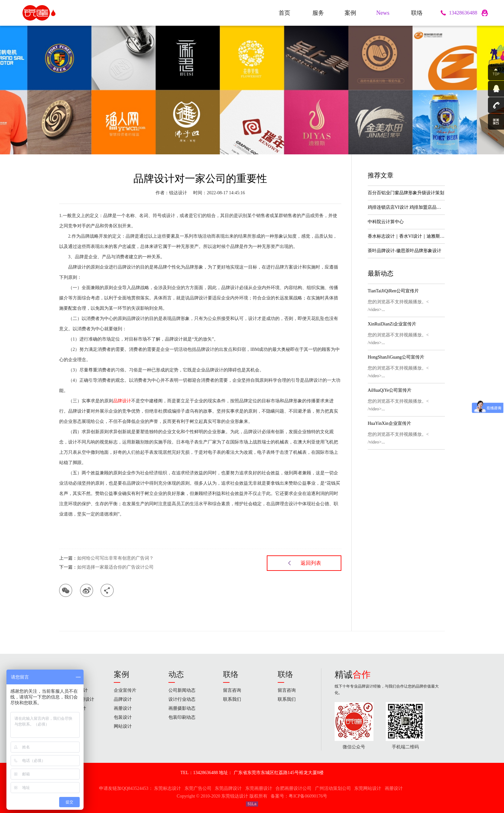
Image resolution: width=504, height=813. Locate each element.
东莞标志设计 (167, 788)
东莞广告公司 (198, 788)
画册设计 (123, 708)
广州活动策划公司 (333, 788)
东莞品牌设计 (228, 788)
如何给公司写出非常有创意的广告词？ (115, 558)
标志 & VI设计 (73, 690)
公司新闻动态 (182, 690)
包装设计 (123, 717)
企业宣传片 (125, 690)
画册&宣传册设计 (77, 699)
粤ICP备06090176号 (308, 796)
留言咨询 (232, 690)
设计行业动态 (182, 699)
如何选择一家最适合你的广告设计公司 (115, 567)
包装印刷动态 (182, 717)
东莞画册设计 (259, 788)
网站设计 (68, 717)
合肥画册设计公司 (293, 788)
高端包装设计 (73, 708)
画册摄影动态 (182, 708)
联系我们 (232, 699)
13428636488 (463, 13)
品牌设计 (122, 401)
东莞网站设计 (368, 788)
